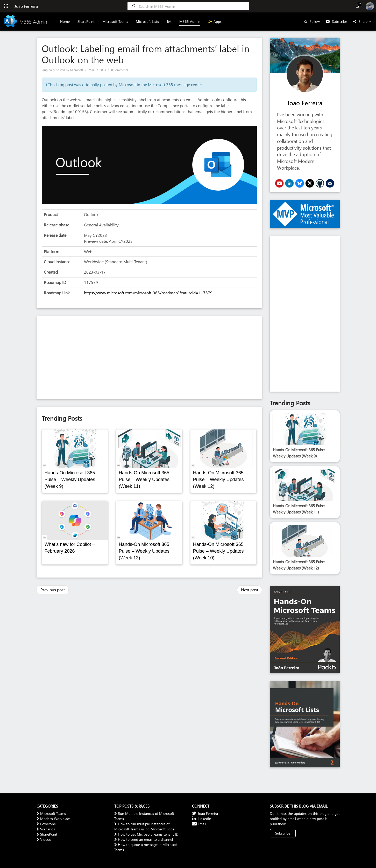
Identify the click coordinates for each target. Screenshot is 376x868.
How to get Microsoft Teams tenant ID (146, 834)
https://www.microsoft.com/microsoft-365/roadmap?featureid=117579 (148, 293)
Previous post (53, 590)
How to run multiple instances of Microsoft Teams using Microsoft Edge (144, 826)
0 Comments (120, 70)
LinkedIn (202, 819)
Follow (315, 21)
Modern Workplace (54, 819)
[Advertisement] (149, 358)
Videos (44, 839)
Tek (169, 21)
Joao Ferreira (305, 103)
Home (65, 21)
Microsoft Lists (147, 21)
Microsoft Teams (115, 21)
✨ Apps (215, 21)
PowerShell (47, 824)
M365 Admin (190, 21)
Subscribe (339, 21)
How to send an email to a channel (144, 839)
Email (199, 824)
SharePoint (86, 21)
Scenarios (46, 829)
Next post (250, 590)
